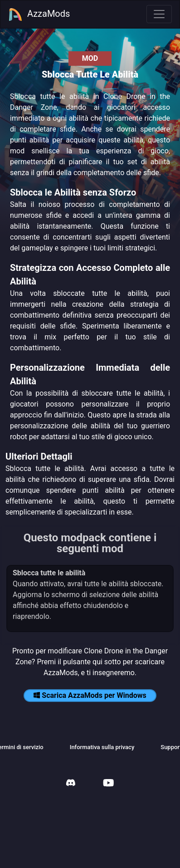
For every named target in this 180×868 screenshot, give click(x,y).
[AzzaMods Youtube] (108, 784)
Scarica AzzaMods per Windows (90, 695)
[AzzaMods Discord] (71, 784)
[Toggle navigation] (159, 14)
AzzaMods (39, 15)
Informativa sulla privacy (102, 747)
